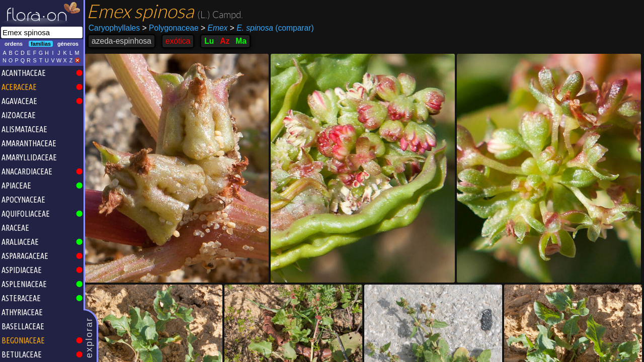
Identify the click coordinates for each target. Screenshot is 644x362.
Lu (209, 41)
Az (225, 41)
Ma (241, 41)
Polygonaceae (170, 28)
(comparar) (272, 28)
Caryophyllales (114, 28)
